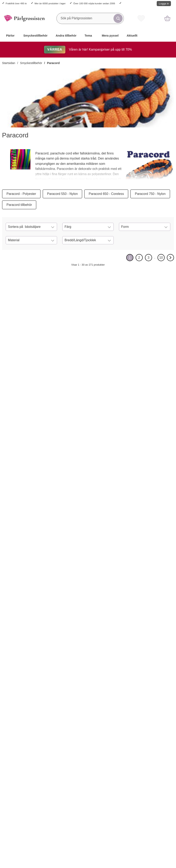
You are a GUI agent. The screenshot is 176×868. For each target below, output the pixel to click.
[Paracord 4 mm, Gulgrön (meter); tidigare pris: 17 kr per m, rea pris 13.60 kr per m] (123, 687)
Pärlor (10, 36)
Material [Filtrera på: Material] (14, 240)
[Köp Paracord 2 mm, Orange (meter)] (152, 446)
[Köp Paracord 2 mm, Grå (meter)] (47, 826)
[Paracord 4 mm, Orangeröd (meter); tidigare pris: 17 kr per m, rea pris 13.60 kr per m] (158, 592)
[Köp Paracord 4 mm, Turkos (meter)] (13, 541)
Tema (88, 36)
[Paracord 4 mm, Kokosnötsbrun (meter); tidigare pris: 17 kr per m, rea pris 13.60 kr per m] (158, 497)
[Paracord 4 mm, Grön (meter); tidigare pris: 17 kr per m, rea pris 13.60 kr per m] (123, 782)
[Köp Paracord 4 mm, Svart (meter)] (47, 351)
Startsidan (9, 63)
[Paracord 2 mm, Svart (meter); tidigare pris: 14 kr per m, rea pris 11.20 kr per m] (18, 307)
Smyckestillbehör (35, 36)
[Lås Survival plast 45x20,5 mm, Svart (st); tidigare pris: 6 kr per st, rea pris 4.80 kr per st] (88, 497)
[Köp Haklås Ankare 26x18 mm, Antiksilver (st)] (47, 636)
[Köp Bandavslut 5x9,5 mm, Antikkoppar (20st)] (117, 446)
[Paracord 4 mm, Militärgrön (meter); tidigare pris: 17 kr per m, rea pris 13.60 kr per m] (123, 592)
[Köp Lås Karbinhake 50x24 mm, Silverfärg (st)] (13, 636)
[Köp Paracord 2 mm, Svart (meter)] (13, 351)
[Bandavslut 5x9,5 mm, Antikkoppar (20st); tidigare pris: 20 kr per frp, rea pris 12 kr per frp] (123, 402)
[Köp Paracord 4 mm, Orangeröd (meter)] (152, 636)
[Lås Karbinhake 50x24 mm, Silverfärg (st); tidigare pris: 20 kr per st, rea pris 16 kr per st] (18, 592)
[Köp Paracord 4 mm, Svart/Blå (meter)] (152, 731)
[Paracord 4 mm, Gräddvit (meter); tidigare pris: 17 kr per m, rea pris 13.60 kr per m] (18, 782)
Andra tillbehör (66, 36)
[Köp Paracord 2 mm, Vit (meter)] (82, 826)
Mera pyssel (110, 36)
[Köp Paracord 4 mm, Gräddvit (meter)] (13, 826)
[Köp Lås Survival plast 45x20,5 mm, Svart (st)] (82, 541)
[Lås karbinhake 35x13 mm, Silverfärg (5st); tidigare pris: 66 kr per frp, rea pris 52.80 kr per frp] (88, 307)
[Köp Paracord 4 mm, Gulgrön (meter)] (117, 731)
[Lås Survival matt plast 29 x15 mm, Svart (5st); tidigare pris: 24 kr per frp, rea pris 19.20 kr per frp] (88, 402)
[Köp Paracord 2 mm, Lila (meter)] (13, 446)
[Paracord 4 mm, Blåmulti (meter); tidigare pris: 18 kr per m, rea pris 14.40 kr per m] (88, 592)
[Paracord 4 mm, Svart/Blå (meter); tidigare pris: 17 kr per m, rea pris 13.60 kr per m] (158, 687)
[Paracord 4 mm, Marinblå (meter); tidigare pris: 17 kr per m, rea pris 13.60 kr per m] (158, 782)
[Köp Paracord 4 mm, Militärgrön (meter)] (117, 636)
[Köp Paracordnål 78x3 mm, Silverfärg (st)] (117, 541)
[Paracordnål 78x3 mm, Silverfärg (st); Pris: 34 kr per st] (123, 497)
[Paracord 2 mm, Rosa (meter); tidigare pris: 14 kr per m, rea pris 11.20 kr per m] (123, 307)
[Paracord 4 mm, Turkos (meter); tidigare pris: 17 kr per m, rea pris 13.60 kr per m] (18, 497)
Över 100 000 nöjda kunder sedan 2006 (94, 3)
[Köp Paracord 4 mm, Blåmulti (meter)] (82, 636)
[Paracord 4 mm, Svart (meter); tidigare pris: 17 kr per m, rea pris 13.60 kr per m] (53, 307)
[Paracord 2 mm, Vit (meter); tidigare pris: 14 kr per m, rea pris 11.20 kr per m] (88, 782)
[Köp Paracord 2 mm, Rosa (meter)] (117, 351)
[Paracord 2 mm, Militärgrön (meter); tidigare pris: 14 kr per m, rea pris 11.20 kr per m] (158, 307)
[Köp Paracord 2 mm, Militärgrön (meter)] (152, 351)
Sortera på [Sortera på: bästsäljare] (24, 227)
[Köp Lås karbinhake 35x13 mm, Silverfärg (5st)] (82, 351)
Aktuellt (132, 36)
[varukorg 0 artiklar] (167, 18)
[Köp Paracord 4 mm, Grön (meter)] (117, 826)
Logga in (164, 4)
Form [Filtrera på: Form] (125, 227)
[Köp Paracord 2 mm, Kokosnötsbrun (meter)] (47, 446)
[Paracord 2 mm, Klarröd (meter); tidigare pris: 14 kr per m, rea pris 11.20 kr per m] (18, 687)
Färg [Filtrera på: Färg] (68, 227)
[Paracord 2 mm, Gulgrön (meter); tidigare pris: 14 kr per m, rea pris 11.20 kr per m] (88, 687)
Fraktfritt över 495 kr (16, 3)
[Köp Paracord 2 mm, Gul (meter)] (47, 541)
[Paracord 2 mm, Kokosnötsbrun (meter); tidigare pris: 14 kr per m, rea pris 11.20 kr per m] (53, 402)
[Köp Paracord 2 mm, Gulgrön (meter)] (82, 731)
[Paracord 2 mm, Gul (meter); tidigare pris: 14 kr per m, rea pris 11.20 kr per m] (53, 497)
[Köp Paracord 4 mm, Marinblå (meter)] (152, 826)
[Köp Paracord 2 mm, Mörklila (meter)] (47, 731)
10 (162, 259)
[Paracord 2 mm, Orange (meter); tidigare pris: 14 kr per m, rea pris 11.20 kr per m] (158, 402)
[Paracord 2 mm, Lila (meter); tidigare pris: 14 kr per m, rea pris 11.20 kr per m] (18, 402)
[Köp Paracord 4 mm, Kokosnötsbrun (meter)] (152, 541)
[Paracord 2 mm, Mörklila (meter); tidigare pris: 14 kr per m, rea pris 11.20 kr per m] (53, 687)
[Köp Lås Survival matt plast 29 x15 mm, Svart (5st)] (82, 446)
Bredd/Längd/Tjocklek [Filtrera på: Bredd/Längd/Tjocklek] (80, 240)
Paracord (53, 63)
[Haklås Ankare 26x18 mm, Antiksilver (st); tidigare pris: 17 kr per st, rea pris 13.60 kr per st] (53, 592)
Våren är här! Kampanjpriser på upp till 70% (88, 49)
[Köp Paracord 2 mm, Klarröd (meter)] (13, 731)
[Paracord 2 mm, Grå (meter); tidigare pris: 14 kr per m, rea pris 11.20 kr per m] (53, 782)
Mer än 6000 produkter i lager (50, 3)
